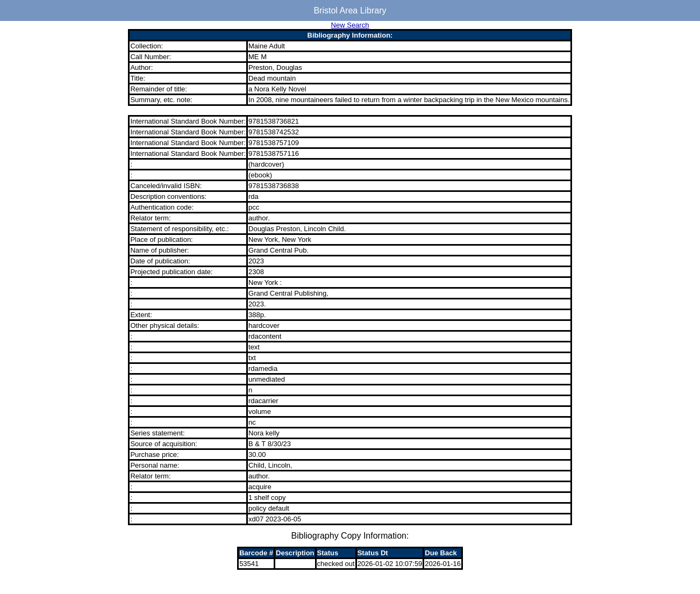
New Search (350, 25)
